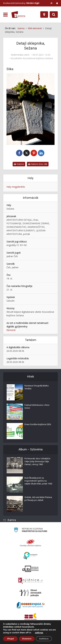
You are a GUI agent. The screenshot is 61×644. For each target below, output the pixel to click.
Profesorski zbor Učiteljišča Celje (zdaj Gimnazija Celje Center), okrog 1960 (37, 461)
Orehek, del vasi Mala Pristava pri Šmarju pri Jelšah (38, 499)
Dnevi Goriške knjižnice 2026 (38, 424)
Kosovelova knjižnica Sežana (38, 58)
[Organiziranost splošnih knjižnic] (31, 543)
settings (39, 633)
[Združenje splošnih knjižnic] (31, 617)
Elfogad (10, 639)
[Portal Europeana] (31, 556)
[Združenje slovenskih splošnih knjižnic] (31, 581)
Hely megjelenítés (16, 187)
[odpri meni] (5, 15)
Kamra (12, 520)
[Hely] (44, 15)
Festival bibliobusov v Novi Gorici (37, 406)
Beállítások (44, 639)
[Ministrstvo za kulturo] (31, 530)
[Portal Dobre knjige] (31, 605)
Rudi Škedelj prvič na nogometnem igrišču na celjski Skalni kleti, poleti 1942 (38, 481)
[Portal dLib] (31, 569)
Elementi (11, 330)
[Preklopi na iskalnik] (54, 15)
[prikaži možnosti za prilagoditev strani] (52, 3)
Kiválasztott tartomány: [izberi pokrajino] (21, 3)
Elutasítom (27, 639)
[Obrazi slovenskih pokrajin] (31, 593)
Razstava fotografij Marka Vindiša (36, 387)
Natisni (19, 164)
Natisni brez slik (38, 164)
